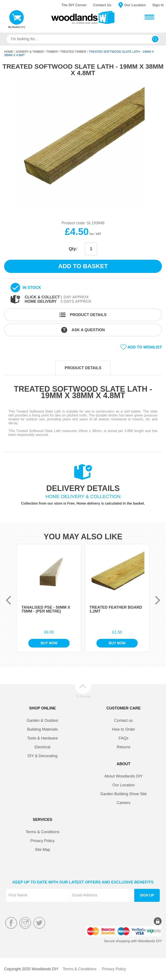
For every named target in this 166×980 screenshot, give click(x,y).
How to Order (124, 729)
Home (9, 52)
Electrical (42, 747)
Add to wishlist (145, 347)
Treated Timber (73, 52)
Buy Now (49, 643)
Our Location (135, 5)
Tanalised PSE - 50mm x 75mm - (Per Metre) (46, 609)
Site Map (42, 850)
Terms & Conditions (42, 832)
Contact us (123, 720)
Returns (124, 747)
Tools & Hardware (42, 738)
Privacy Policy (42, 841)
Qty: (73, 249)
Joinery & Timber (30, 52)
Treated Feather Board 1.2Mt (116, 609)
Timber (52, 52)
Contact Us (102, 5)
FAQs (124, 738)
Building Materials (42, 729)
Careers (123, 803)
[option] (83, 145)
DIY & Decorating (42, 756)
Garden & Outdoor (42, 720)
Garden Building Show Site (124, 794)
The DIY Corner (74, 5)
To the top (83, 696)
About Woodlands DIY (124, 776)
